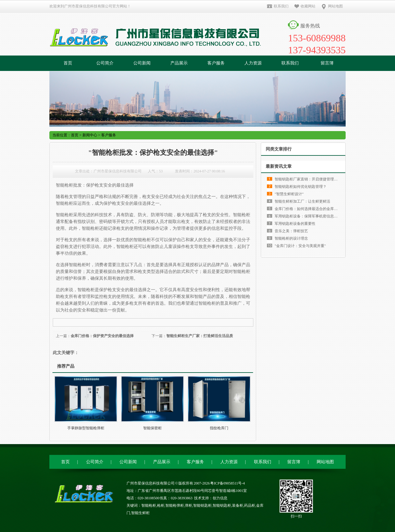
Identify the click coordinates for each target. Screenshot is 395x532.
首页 (68, 63)
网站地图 (332, 6)
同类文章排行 (279, 149)
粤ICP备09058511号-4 (227, 483)
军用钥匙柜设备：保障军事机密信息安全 (308, 216)
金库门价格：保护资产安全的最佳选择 (102, 336)
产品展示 (179, 63)
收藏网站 (305, 6)
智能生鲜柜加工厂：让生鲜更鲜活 (302, 201)
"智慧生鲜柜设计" (289, 194)
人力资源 (253, 63)
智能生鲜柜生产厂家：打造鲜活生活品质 (200, 336)
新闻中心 (90, 135)
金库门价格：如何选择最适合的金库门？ (308, 209)
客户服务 (216, 63)
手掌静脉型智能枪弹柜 (86, 428)
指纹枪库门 (219, 428)
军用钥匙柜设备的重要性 (295, 224)
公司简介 (105, 63)
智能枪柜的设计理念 (291, 238)
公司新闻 (142, 63)
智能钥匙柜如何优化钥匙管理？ (301, 187)
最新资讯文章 (279, 166)
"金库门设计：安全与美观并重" (300, 246)
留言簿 (327, 63)
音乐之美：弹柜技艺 (291, 231)
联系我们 (278, 6)
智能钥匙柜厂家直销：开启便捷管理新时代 (310, 179)
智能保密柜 (152, 428)
